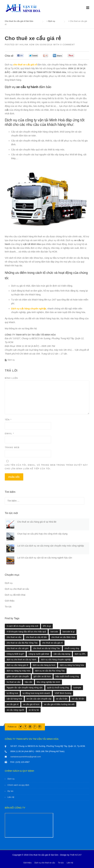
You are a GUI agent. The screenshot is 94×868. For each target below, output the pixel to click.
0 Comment (68, 45)
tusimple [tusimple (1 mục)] (77, 688)
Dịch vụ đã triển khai (15, 595)
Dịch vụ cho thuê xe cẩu (17, 589)
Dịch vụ (11, 360)
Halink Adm (27, 45)
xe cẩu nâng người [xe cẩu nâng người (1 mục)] (15, 710)
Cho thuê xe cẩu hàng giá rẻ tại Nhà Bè (37, 522)
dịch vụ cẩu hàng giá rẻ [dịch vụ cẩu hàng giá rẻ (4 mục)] (17, 665)
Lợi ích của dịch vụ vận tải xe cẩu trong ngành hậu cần (45, 558)
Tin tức (8, 607)
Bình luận (11, 378)
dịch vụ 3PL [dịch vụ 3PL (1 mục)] (80, 654)
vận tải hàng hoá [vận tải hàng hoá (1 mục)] (14, 699)
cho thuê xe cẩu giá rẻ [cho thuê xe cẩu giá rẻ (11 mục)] (52, 643)
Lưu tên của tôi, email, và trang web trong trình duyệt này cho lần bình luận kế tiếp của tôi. (46, 467)
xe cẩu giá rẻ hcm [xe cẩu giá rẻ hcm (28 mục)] (31, 704)
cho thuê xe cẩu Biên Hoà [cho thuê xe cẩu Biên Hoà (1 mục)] (63, 637)
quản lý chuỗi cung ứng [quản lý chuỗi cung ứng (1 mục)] (58, 688)
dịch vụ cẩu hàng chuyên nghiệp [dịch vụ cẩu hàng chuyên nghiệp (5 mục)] (56, 659)
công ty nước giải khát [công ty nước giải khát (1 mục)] (39, 654)
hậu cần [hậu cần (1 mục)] (29, 682)
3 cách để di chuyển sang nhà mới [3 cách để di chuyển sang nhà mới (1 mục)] (22, 626)
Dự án (10, 791)
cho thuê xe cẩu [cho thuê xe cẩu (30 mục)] (14, 637)
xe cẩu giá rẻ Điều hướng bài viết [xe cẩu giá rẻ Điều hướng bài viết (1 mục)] (59, 704)
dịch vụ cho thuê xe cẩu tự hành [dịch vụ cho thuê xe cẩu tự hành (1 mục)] (22, 659)
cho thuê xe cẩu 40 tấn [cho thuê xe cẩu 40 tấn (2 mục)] (36, 637)
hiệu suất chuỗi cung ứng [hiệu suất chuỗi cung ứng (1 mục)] (67, 676)
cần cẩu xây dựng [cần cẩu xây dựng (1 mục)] (62, 654)
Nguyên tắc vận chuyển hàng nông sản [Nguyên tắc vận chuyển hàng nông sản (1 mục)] (25, 688)
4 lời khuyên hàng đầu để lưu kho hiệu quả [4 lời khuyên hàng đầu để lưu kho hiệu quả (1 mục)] (26, 632)
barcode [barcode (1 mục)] (54, 632)
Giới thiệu (10, 601)
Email (9, 434)
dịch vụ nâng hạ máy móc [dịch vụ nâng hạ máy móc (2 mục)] (19, 671)
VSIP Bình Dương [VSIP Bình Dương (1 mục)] (63, 693)
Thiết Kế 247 (76, 855)
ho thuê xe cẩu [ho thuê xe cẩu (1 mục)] (13, 682)
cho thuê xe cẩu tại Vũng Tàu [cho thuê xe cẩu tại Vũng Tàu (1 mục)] (47, 648)
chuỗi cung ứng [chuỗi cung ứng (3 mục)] (72, 648)
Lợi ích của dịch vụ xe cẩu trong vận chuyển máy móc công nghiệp (51, 546)
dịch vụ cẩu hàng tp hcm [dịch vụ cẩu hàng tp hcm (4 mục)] (44, 665)
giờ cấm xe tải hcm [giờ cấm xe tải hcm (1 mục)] (42, 676)
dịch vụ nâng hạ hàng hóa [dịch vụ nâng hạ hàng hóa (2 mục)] (72, 665)
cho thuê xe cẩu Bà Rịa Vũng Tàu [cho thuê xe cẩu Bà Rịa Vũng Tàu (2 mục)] (22, 643)
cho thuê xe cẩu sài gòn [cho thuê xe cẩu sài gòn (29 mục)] (18, 648)
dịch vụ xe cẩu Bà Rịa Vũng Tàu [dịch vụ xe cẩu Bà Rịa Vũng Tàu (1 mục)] (50, 671)
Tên (8, 420)
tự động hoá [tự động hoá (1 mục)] (12, 693)
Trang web (12, 447)
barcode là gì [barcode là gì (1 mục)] (69, 632)
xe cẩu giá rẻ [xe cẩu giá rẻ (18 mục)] (13, 704)
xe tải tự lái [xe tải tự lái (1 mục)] (34, 710)
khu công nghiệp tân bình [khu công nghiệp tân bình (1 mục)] (48, 682)
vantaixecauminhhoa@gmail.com (26, 757)
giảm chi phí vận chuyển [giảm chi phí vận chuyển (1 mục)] (18, 676)
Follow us (12, 727)
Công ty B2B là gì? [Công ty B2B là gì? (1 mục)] (15, 654)
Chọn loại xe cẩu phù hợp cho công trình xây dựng (42, 534)
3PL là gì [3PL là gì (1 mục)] (47, 626)
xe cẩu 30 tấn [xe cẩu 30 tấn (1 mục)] (78, 699)
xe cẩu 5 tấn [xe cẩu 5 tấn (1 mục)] (62, 699)
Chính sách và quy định (18, 785)
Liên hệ (11, 797)
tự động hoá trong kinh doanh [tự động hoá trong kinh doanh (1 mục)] (36, 693)
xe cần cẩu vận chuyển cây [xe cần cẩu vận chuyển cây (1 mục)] (39, 699)
